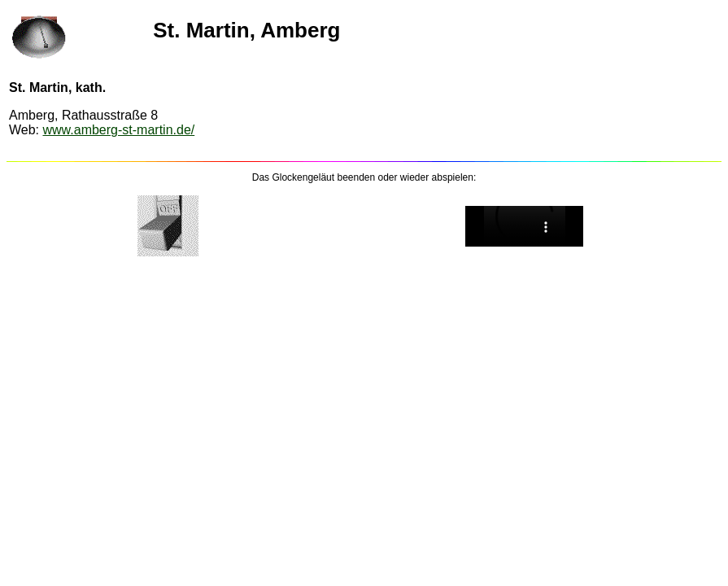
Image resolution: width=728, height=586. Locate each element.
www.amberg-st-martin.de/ (119, 130)
